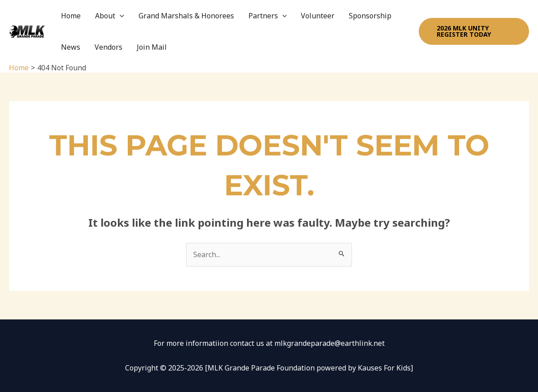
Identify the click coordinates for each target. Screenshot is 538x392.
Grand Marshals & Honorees (186, 16)
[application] (120, 16)
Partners (268, 16)
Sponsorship (370, 16)
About (110, 16)
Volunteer (318, 16)
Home (71, 16)
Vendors (108, 47)
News (71, 47)
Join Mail (152, 47)
